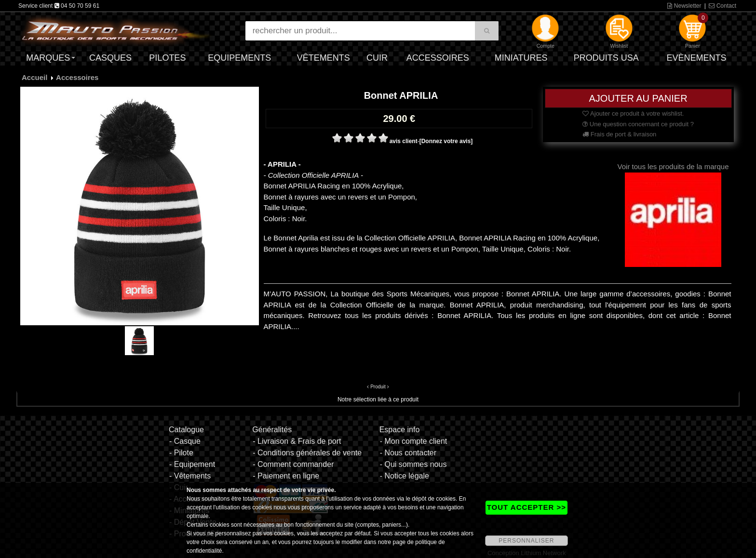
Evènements (696, 58)
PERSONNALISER (526, 541)
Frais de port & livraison (619, 134)
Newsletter (684, 6)
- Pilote (181, 453)
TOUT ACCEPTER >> (526, 507)
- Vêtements (190, 476)
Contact (722, 6)
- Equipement (192, 464)
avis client (404, 141)
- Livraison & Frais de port (297, 441)
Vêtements (324, 58)
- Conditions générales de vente (307, 453)
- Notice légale (405, 476)
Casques (110, 58)
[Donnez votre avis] (446, 141)
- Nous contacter (408, 453)
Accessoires (438, 58)
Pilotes (167, 58)
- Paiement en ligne (286, 476)
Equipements (239, 58)
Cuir (377, 58)
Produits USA (606, 58)
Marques (48, 58)
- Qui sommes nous (413, 464)
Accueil (34, 77)
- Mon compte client (414, 441)
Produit (378, 387)
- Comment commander (293, 464)
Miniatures (521, 58)
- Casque (185, 441)
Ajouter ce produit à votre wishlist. (633, 113)
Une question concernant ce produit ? (638, 124)
